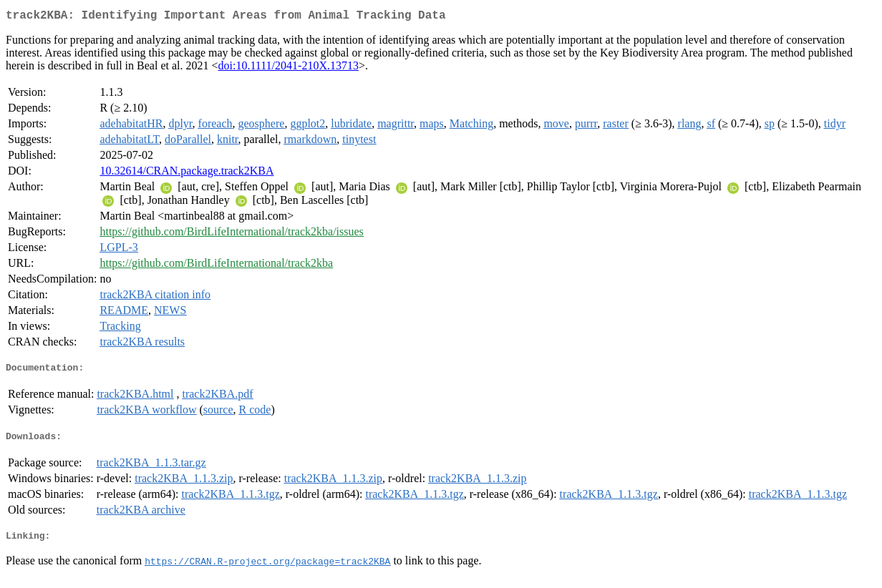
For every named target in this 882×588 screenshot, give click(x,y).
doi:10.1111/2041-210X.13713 (289, 68)
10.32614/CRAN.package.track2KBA (186, 173)
